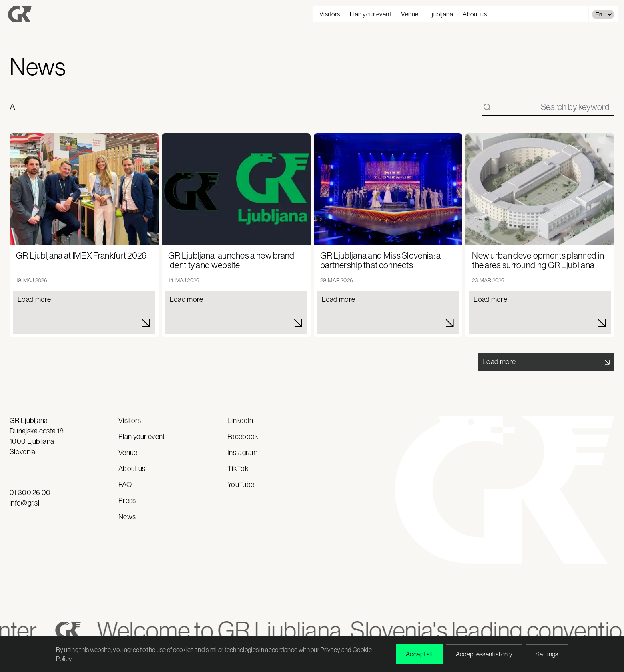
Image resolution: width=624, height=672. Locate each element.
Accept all (419, 654)
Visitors (330, 14)
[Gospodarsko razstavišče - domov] (20, 14)
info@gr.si (24, 503)
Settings (547, 654)
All (14, 107)
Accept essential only (484, 654)
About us (475, 14)
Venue (410, 14)
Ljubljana (441, 14)
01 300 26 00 (30, 493)
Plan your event (371, 14)
